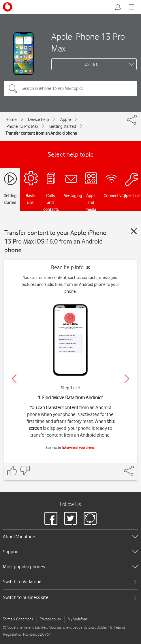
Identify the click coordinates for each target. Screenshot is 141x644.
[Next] (127, 379)
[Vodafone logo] (7, 7)
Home (11, 119)
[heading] (70, 537)
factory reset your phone (78, 448)
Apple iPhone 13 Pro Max (88, 42)
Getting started (63, 126)
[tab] (70, 582)
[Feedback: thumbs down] (25, 471)
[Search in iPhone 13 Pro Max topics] (70, 88)
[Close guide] (134, 231)
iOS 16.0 (91, 64)
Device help (38, 119)
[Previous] (14, 379)
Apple (66, 119)
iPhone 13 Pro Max (22, 126)
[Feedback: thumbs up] (12, 471)
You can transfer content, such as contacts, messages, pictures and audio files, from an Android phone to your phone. (70, 284)
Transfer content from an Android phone (41, 133)
